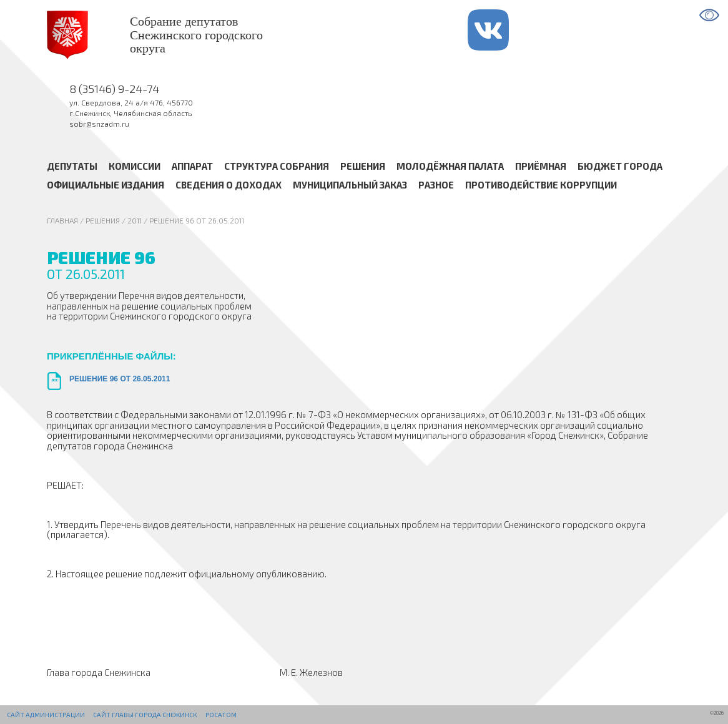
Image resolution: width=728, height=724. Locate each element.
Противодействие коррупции (541, 185)
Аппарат (192, 165)
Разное (436, 185)
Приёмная (541, 165)
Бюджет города (620, 165)
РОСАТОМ (221, 715)
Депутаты (72, 165)
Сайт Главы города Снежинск (145, 715)
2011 (135, 220)
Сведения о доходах (229, 185)
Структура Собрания (277, 165)
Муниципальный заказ (350, 185)
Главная (62, 220)
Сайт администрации (46, 715)
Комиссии (135, 165)
